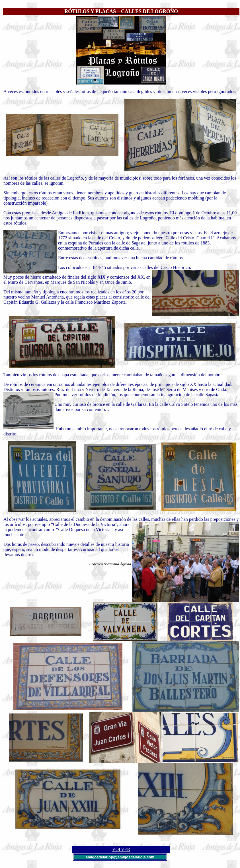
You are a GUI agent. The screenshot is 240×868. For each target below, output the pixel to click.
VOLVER (121, 849)
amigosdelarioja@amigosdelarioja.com (120, 857)
